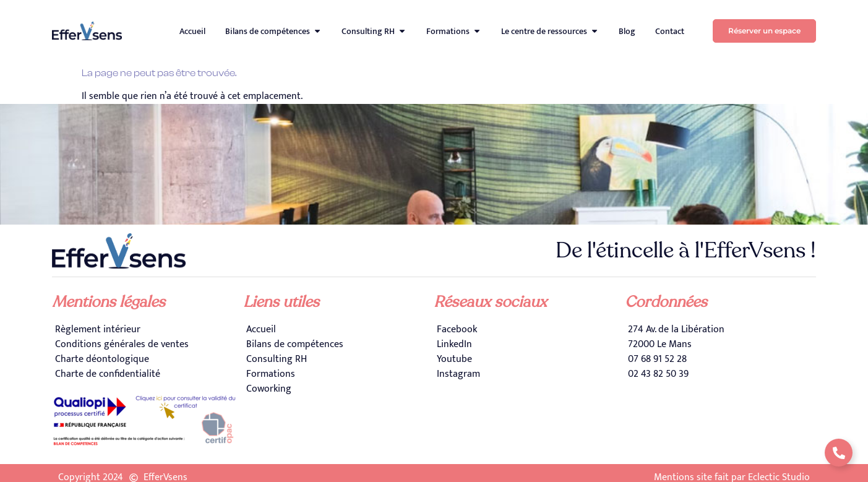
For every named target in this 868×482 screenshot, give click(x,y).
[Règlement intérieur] (148, 330)
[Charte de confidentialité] (148, 374)
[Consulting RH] (339, 359)
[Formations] (339, 374)
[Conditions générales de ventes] (148, 345)
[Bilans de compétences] (339, 345)
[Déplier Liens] (839, 453)
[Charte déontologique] (148, 359)
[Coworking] (339, 389)
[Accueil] (339, 330)
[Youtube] (529, 359)
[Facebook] (529, 330)
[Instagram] (529, 374)
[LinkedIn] (529, 345)
